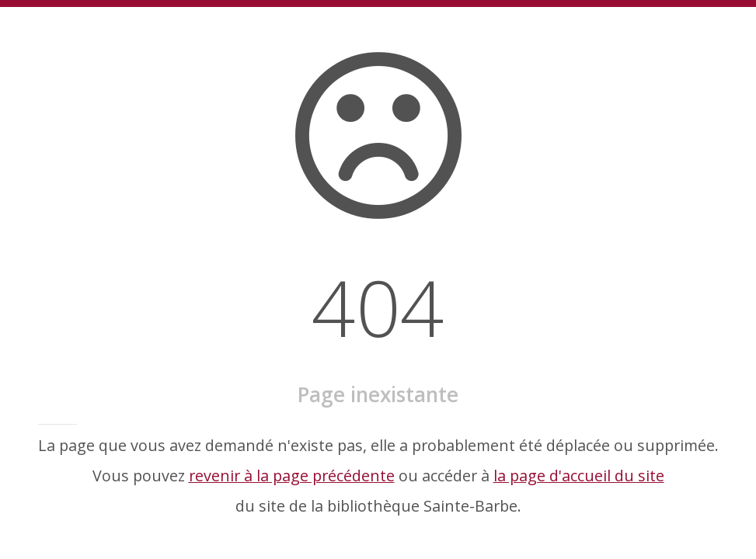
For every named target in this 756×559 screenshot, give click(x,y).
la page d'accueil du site (579, 476)
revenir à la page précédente (292, 476)
